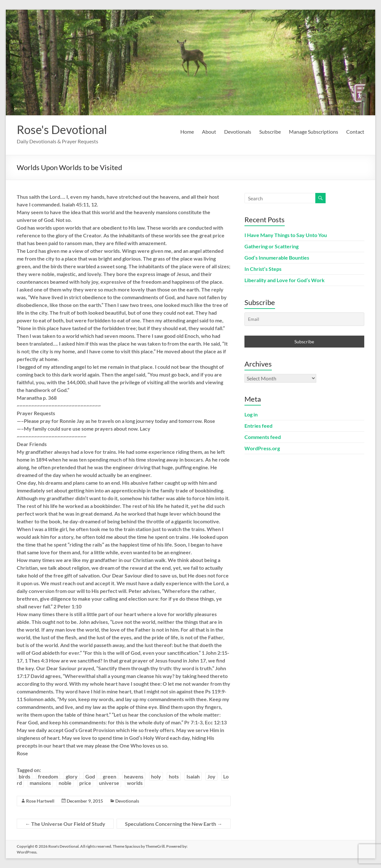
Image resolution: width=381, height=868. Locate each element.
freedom (48, 776)
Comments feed (263, 437)
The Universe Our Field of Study (65, 824)
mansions (40, 783)
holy (156, 776)
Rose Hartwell (40, 801)
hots (174, 776)
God (90, 776)
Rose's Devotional (62, 129)
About (209, 132)
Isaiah (193, 776)
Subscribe (270, 132)
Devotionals (238, 132)
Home (187, 132)
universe (109, 783)
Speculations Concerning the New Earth (174, 824)
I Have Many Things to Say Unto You (286, 235)
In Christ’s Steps (263, 269)
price (85, 783)
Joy (211, 776)
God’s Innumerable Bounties (277, 258)
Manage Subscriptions (314, 132)
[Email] (304, 319)
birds (24, 776)
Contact (355, 132)
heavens (134, 776)
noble (65, 783)
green (110, 776)
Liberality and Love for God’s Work (285, 280)
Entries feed (258, 426)
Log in (251, 414)
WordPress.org (262, 448)
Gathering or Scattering (271, 246)
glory (72, 776)
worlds (135, 783)
